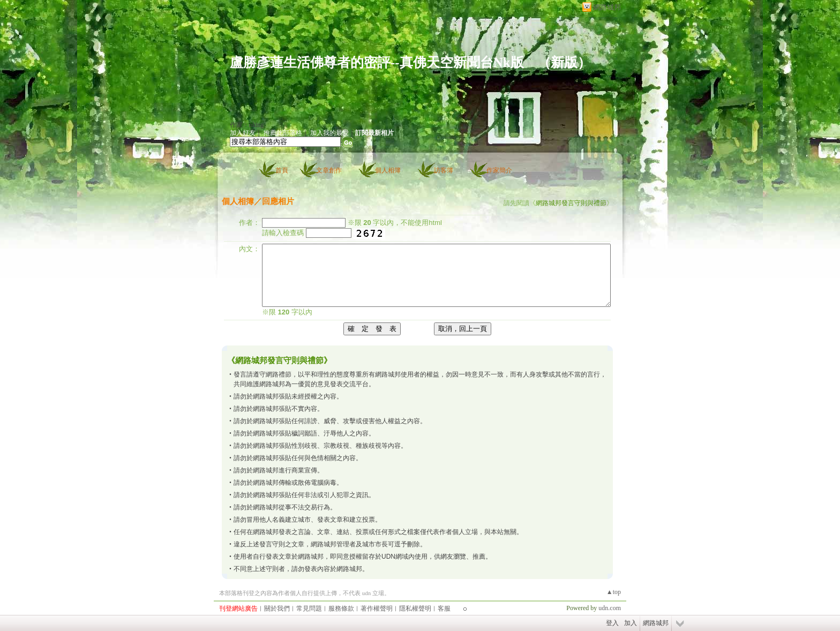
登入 (612, 623)
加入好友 (243, 133)
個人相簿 (388, 170)
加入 (631, 623)
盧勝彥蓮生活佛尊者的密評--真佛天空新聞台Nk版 (377, 62)
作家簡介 (499, 170)
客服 (444, 609)
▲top (614, 592)
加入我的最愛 (329, 133)
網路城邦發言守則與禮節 (571, 203)
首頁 (282, 170)
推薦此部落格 (283, 133)
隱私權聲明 (415, 609)
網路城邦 (607, 7)
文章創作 (329, 170)
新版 (564, 62)
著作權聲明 (377, 609)
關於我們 (277, 609)
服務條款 (341, 609)
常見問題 (309, 609)
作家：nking (247, 125)
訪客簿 (444, 170)
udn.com (610, 608)
